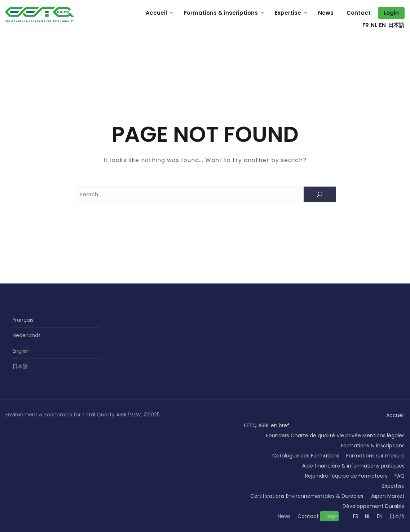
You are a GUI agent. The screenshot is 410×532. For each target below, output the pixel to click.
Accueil (156, 13)
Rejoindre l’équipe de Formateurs (346, 476)
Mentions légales (383, 435)
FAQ (400, 476)
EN (382, 25)
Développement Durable (374, 506)
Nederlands (27, 335)
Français (23, 320)
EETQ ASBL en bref (267, 425)
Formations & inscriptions (221, 13)
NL (374, 25)
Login (391, 13)
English (21, 351)
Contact (359, 13)
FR (366, 25)
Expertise (288, 13)
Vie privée (349, 435)
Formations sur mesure (375, 456)
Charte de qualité (313, 435)
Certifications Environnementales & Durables (307, 496)
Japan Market (387, 496)
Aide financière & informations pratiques (353, 466)
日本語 (396, 25)
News (326, 13)
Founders (278, 435)
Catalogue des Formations (306, 456)
